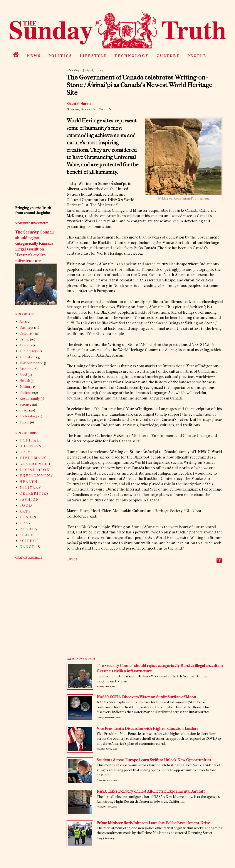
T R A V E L (28, 523)
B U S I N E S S (30, 446)
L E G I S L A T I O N (34, 470)
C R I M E (26, 452)
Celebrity (27, 333)
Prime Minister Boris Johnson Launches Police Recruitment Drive (153, 823)
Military (26, 387)
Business (27, 327)
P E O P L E (197, 56)
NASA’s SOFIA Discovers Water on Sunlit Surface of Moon (146, 697)
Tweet (72, 559)
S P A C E (26, 535)
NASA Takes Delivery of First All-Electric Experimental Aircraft (151, 791)
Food (23, 375)
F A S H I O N (29, 500)
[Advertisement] (145, 613)
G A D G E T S (30, 547)
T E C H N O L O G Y (131, 56)
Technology (29, 416)
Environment (30, 363)
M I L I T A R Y (30, 488)
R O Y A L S (28, 529)
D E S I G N (28, 517)
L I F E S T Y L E (93, 56)
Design (25, 345)
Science (25, 404)
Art (22, 321)
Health (25, 381)
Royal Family (30, 398)
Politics (25, 393)
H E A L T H (28, 482)
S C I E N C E (29, 541)
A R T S (25, 511)
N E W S (34, 56)
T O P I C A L (29, 440)
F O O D (26, 505)
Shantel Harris (79, 104)
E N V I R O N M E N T (36, 476)
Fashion (26, 369)
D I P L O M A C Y (33, 458)
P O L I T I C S (60, 56)
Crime (24, 339)
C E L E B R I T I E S (34, 493)
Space (24, 410)
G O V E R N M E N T (35, 464)
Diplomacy (28, 351)
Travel (24, 422)
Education (28, 357)
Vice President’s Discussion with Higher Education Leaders (147, 729)
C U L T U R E (168, 56)
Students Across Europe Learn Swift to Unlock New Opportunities (154, 760)
